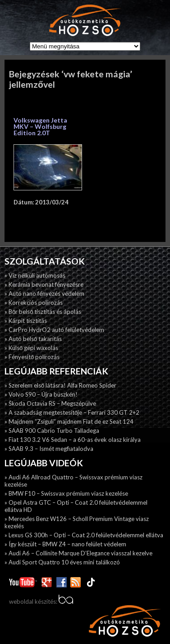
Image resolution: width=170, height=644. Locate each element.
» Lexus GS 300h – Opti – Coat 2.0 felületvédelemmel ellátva (84, 535)
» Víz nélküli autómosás (35, 275)
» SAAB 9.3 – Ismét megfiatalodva (49, 449)
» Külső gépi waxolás (31, 348)
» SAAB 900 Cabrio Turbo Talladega (52, 431)
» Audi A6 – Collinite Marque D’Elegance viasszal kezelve (78, 553)
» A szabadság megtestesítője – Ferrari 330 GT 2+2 (72, 412)
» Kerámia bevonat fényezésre (44, 284)
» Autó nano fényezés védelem (44, 294)
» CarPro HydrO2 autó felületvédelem (54, 330)
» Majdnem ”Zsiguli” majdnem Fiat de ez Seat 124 (69, 421)
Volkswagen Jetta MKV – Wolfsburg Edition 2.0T (40, 126)
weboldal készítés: (41, 601)
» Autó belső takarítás (33, 339)
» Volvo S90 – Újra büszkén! (41, 394)
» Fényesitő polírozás (32, 357)
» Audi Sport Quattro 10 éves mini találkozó (62, 562)
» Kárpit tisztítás (26, 321)
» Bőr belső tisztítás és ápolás (43, 312)
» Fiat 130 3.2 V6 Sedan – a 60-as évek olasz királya (73, 440)
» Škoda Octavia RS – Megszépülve (50, 403)
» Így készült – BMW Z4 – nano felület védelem (65, 544)
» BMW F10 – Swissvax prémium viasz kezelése (66, 493)
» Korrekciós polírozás (34, 303)
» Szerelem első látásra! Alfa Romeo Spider (60, 385)
